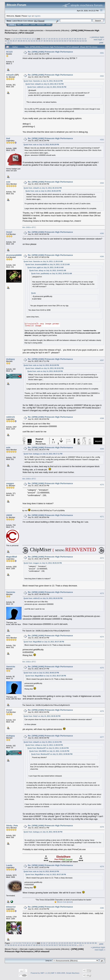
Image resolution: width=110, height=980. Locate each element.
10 (27, 39)
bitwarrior (11, 907)
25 (67, 39)
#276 (102, 711)
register (37, 16)
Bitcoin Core (62, 902)
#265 (102, 233)
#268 (102, 418)
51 (52, 41)
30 (80, 39)
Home (12, 25)
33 (6, 41)
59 (73, 41)
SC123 (9, 52)
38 (19, 41)
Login (33, 25)
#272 (102, 558)
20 (54, 39)
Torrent (41, 21)
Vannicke (11, 592)
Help (19, 25)
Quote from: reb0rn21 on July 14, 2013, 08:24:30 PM (43, 598)
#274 (102, 637)
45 (37, 41)
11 (30, 39)
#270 (102, 485)
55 (63, 41)
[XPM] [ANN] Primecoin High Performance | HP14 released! (44, 950)
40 (24, 41)
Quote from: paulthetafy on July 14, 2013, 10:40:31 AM (52, 274)
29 (78, 39)
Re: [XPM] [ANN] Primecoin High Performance (50, 52)
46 (39, 41)
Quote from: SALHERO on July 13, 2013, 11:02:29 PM (49, 751)
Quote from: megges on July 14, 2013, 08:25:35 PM (43, 563)
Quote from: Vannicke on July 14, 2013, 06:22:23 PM (43, 81)
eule (8, 182)
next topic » (99, 40)
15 (41, 39)
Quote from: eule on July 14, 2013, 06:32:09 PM (41, 365)
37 (16, 41)
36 (14, 41)
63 (83, 41)
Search (26, 25)
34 (8, 41)
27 (72, 39)
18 (49, 39)
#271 (102, 517)
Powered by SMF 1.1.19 (40, 973)
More (48, 25)
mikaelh (10, 75)
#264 (102, 183)
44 (34, 41)
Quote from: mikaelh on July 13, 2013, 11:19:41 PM (43, 742)
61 (78, 41)
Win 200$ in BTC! (29, 227)
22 (60, 39)
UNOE (9, 515)
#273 (102, 593)
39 (21, 41)
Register (41, 25)
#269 (102, 449)
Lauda (9, 865)
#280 (102, 908)
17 (47, 39)
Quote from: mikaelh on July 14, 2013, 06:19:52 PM (43, 188)
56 (65, 41)
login (30, 16)
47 (42, 41)
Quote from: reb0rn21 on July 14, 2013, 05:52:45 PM (47, 87)
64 (86, 41)
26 (70, 39)
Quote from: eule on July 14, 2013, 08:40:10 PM (41, 673)
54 (60, 41)
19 (52, 39)
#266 (102, 256)
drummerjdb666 (14, 255)
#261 (102, 53)
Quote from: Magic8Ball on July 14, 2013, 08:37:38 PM (44, 642)
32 (85, 39)
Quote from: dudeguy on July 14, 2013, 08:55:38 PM (43, 832)
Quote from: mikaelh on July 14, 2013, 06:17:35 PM (45, 84)
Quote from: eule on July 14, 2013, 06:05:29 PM (41, 145)
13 (35, 39)
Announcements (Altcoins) (57, 30)
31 (83, 39)
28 (75, 39)
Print (101, 43)
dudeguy (10, 359)
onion (70, 902)
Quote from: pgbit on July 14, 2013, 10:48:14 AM (45, 267)
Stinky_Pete (12, 826)
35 (11, 41)
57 (68, 41)
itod (8, 138)
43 (32, 41)
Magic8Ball (12, 557)
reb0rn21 (11, 417)
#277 (102, 737)
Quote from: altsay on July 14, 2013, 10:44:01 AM (48, 271)
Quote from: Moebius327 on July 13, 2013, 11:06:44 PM (48, 748)
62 (81, 41)
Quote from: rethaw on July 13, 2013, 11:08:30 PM (44, 745)
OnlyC (9, 232)
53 (57, 41)
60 (75, 41)
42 (29, 41)
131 (8, 43)
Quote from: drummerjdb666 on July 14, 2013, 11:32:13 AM (48, 264)
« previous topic (97, 37)
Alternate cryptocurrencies (31, 30)
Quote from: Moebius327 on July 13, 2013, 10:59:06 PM (52, 754)
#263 (102, 140)
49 (47, 41)
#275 (102, 668)
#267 (102, 360)
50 (50, 41)
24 (65, 39)
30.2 (36, 21)
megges (10, 483)
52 (55, 41)
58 (70, 41)
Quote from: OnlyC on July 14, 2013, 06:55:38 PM (42, 716)
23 (62, 39)
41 (26, 41)
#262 (102, 76)
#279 (102, 866)
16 (44, 39)
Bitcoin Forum (11, 30)
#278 (102, 827)
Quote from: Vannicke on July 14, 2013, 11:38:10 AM (43, 261)
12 (33, 39)
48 (44, 41)
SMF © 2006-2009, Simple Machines (65, 973)
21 (57, 39)
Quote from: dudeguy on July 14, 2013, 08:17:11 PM (43, 454)
